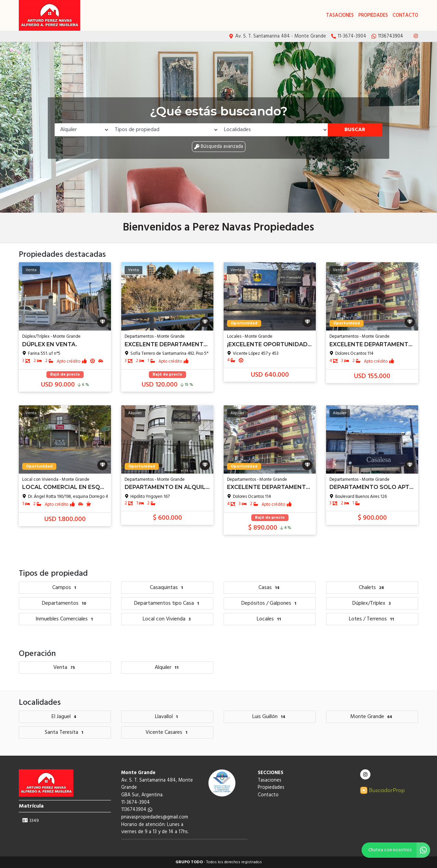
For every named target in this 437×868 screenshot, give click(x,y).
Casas (270, 588)
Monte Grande (372, 717)
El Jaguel (65, 717)
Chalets (372, 588)
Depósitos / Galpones (270, 603)
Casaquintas (167, 588)
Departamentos (65, 603)
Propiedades (373, 16)
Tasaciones (340, 16)
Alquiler (167, 668)
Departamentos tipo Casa (167, 603)
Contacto (405, 16)
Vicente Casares (167, 732)
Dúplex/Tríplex (372, 603)
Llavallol (167, 717)
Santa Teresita (65, 732)
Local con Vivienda (167, 619)
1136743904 (137, 810)
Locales (270, 619)
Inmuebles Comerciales (65, 619)
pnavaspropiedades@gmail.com (155, 817)
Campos (65, 588)
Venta (65, 668)
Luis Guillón (270, 717)
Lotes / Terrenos (372, 619)
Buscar (355, 130)
